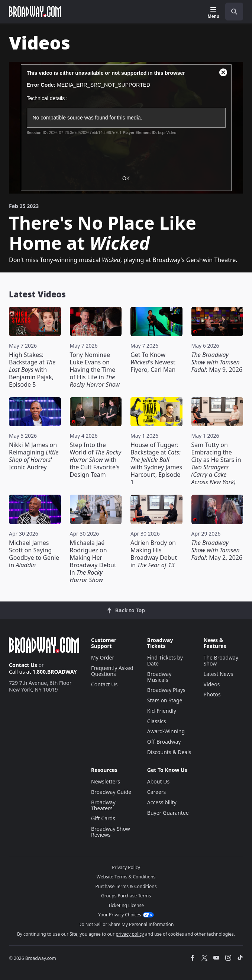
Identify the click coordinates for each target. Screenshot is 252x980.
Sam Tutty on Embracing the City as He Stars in (216, 463)
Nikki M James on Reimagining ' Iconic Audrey (34, 456)
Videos (212, 684)
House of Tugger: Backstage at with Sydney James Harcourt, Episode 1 (156, 463)
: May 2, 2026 (217, 550)
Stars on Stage (165, 700)
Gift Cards (103, 818)
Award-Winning (166, 731)
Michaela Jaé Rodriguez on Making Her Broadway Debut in (93, 561)
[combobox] (231, 12)
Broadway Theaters (103, 805)
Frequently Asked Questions (112, 671)
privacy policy (130, 934)
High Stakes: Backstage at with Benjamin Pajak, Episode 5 (32, 370)
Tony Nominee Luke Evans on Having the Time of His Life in (95, 370)
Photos (212, 694)
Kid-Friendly (162, 711)
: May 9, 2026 (217, 362)
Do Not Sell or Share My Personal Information (126, 924)
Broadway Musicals (159, 677)
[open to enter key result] (234, 12)
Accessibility (162, 802)
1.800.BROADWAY (55, 672)
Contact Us (23, 665)
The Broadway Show (221, 660)
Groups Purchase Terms (126, 896)
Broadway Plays (166, 690)
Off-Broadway (164, 742)
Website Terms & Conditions (126, 877)
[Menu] (214, 13)
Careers (156, 792)
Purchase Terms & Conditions (126, 886)
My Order (103, 657)
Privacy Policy (126, 867)
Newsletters (106, 781)
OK (126, 178)
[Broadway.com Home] (35, 12)
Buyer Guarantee (168, 813)
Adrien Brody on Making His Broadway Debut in (154, 554)
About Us (158, 781)
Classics (157, 721)
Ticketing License (126, 905)
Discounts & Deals (169, 752)
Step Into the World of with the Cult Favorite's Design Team (96, 460)
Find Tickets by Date (165, 660)
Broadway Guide (111, 792)
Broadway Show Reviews (111, 832)
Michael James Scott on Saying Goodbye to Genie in (34, 554)
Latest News (219, 674)
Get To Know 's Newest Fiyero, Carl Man (153, 362)
